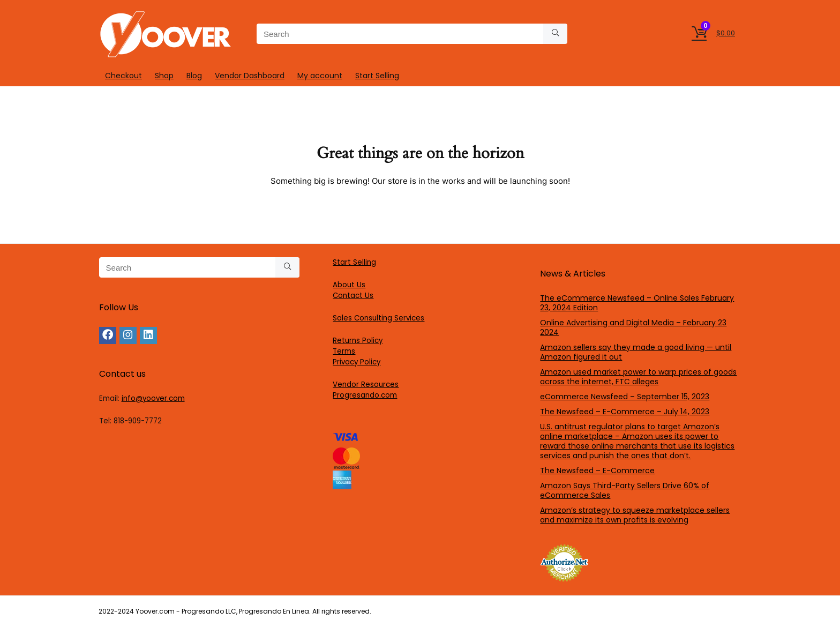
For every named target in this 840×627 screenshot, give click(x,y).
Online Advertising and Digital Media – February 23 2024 (633, 327)
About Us (349, 285)
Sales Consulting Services (378, 318)
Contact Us (353, 296)
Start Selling (377, 76)
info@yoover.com (153, 398)
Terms (344, 351)
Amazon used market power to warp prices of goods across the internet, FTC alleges (638, 377)
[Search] (555, 34)
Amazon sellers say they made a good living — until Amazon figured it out (636, 352)
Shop (164, 76)
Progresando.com (365, 395)
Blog (194, 76)
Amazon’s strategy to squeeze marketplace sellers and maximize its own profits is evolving (635, 515)
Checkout (123, 76)
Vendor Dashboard (250, 76)
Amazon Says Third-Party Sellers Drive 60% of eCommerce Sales (625, 490)
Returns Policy (358, 341)
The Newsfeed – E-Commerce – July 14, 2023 (625, 412)
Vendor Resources (366, 385)
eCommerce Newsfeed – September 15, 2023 (625, 397)
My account (320, 76)
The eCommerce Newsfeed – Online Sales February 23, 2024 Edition (637, 303)
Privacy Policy (357, 362)
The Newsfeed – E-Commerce (597, 471)
